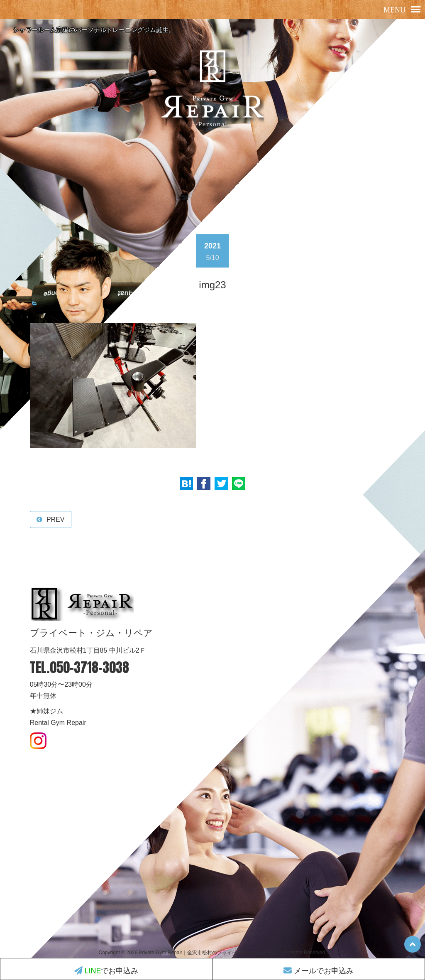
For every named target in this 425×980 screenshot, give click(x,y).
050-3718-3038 (89, 667)
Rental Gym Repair (58, 723)
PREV (56, 519)
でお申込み (106, 971)
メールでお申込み (319, 971)
